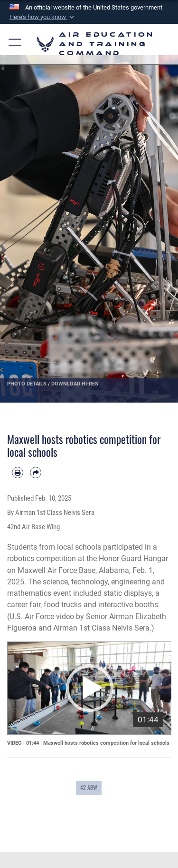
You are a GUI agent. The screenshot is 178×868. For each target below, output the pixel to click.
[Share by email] (36, 473)
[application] (89, 688)
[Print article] (18, 473)
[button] (43, 17)
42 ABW (89, 788)
